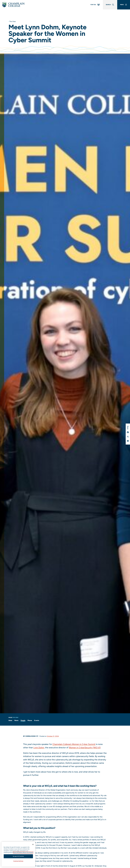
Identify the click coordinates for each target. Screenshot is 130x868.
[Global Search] (110, 5)
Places (30, 720)
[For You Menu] (95, 5)
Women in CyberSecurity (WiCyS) (85, 748)
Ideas (10, 720)
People (23, 720)
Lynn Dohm (39, 748)
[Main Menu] (124, 5)
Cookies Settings (18, 861)
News (16, 720)
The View (13, 21)
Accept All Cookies (18, 856)
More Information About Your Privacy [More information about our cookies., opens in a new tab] (23, 852)
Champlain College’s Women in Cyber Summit (74, 744)
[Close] (33, 844)
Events (37, 720)
